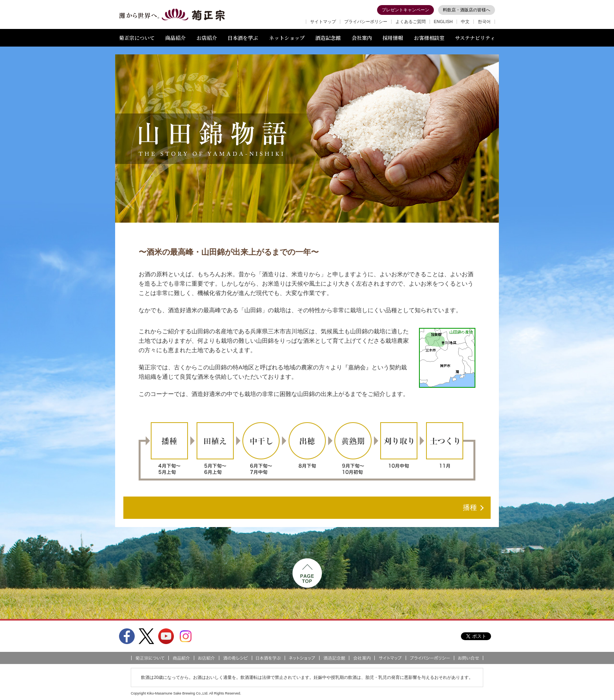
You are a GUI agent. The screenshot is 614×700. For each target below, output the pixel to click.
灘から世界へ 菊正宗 (172, 15)
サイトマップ (323, 22)
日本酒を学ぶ (243, 38)
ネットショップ (287, 38)
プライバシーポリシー (366, 22)
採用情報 (393, 38)
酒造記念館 (328, 38)
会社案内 (362, 38)
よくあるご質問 (411, 22)
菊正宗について (137, 38)
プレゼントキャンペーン (405, 10)
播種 (470, 507)
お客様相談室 (429, 38)
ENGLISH (443, 22)
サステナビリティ (475, 38)
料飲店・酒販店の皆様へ (467, 10)
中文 (465, 22)
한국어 (484, 22)
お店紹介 (207, 38)
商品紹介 (175, 38)
